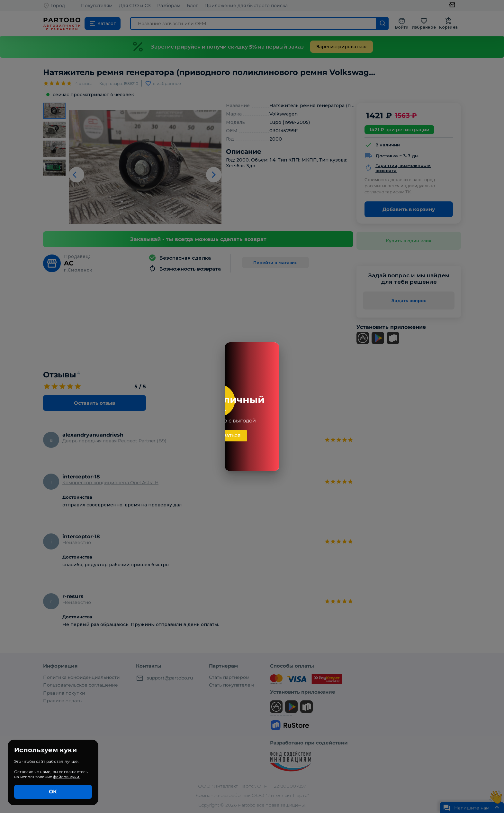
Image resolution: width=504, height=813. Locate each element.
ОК (53, 792)
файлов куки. (67, 777)
